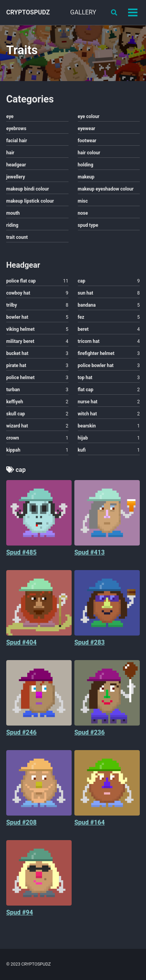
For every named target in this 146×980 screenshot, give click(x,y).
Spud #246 (21, 732)
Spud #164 (90, 822)
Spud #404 (21, 642)
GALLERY (83, 12)
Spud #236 (90, 732)
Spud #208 (21, 822)
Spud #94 (20, 912)
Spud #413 (90, 552)
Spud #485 (21, 552)
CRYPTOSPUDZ (28, 12)
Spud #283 (90, 642)
